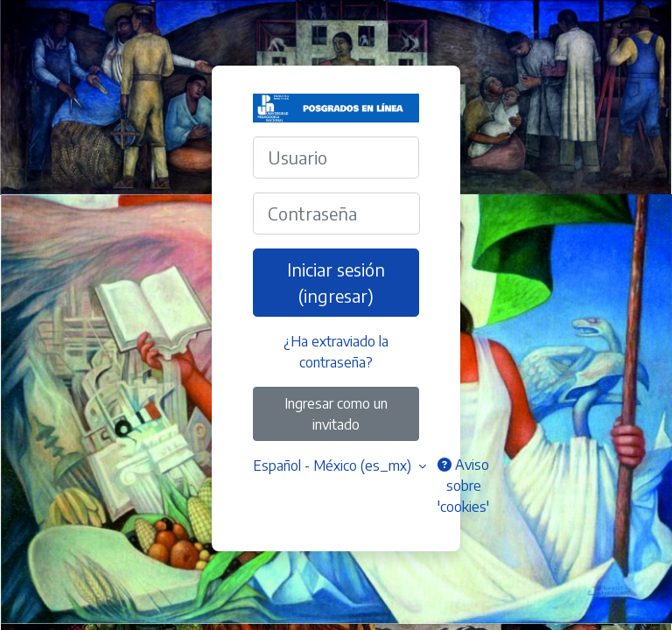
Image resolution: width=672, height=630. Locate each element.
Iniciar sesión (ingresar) (336, 282)
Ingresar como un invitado (336, 414)
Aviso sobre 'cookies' (463, 486)
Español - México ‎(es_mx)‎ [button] (334, 465)
